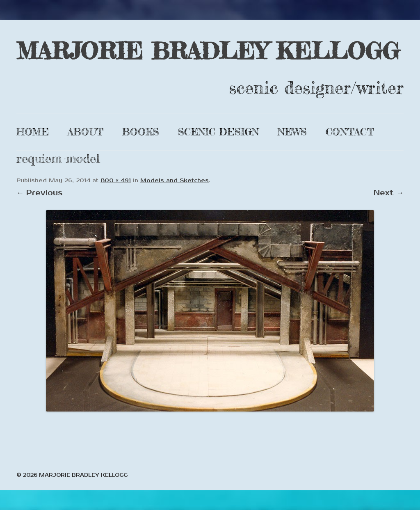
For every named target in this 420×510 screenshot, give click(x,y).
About (86, 132)
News (292, 132)
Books (141, 132)
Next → (389, 193)
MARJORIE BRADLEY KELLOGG (208, 51)
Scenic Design (218, 132)
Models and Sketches (175, 181)
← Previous (39, 193)
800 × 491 (116, 181)
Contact (350, 132)
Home (33, 132)
